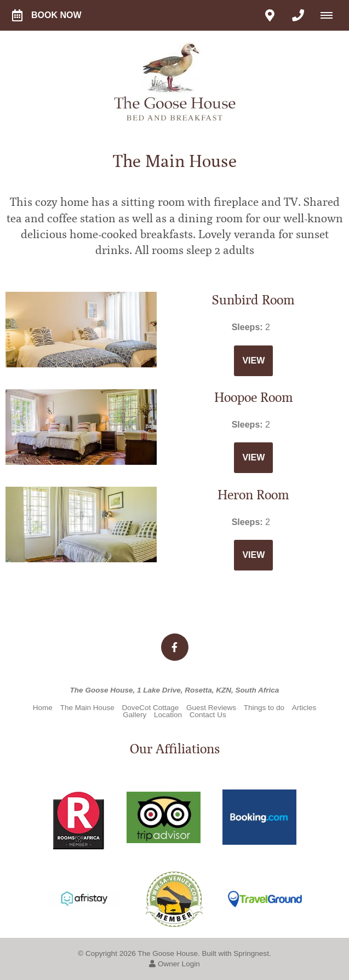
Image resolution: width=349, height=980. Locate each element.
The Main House (87, 708)
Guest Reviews (211, 708)
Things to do (264, 708)
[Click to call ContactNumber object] (298, 15)
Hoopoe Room (254, 397)
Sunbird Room (253, 300)
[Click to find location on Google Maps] (270, 15)
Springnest (251, 953)
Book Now (47, 15)
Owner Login (174, 964)
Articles (304, 708)
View (253, 361)
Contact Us (208, 715)
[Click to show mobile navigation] (331, 15)
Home (43, 708)
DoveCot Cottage (151, 708)
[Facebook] (175, 647)
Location (168, 715)
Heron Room (253, 495)
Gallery (135, 715)
